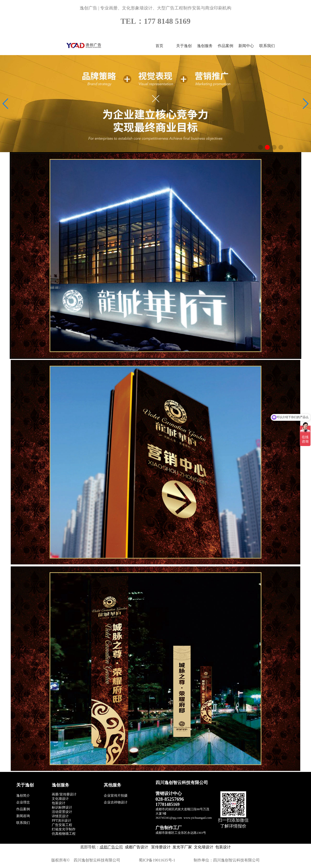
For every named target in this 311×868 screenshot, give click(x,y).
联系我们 (267, 46)
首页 (159, 46)
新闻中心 (246, 46)
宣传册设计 (160, 847)
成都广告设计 (137, 847)
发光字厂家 (182, 847)
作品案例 (225, 46)
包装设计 (223, 847)
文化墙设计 (204, 847)
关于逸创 (184, 46)
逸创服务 (205, 46)
